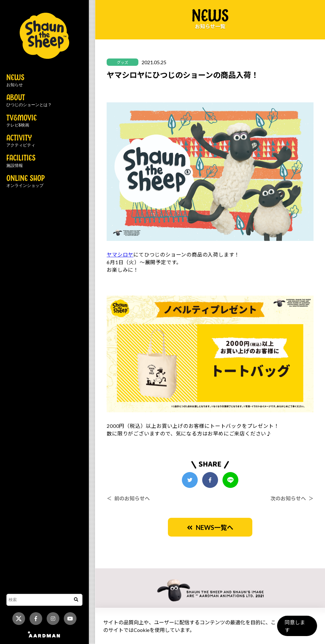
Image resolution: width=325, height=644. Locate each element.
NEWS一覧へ (210, 527)
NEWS (15, 81)
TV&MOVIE (22, 121)
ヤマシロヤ (120, 254)
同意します (297, 629)
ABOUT (29, 101)
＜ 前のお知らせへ (128, 498)
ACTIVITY (21, 141)
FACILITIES (21, 161)
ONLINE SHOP (26, 182)
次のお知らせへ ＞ (292, 498)
